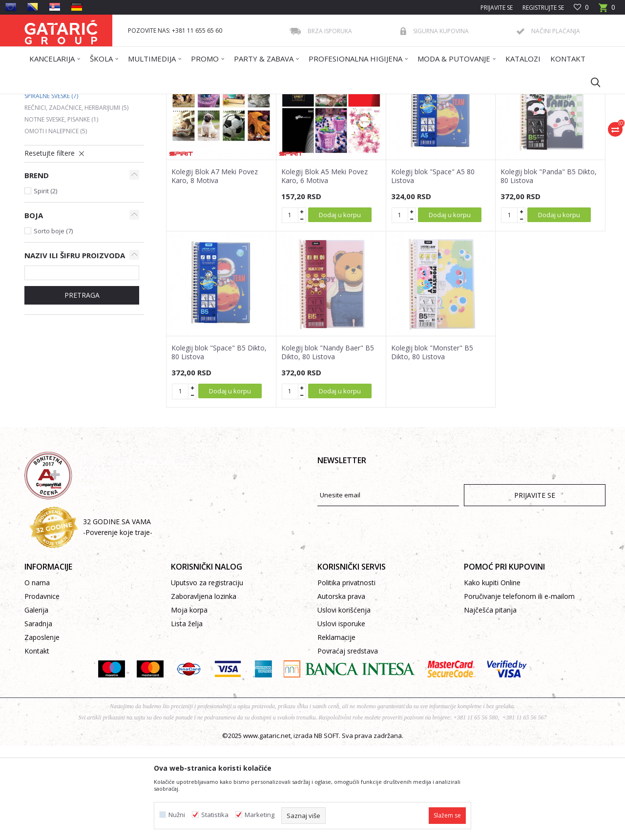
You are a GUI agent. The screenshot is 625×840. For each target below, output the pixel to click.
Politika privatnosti (346, 677)
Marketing (260, 815)
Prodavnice (42, 690)
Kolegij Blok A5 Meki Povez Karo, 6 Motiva (324, 270)
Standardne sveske (58, 167)
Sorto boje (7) (53, 325)
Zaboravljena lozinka (204, 690)
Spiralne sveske (51, 190)
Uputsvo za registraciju (207, 677)
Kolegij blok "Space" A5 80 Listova (433, 270)
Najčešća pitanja (490, 704)
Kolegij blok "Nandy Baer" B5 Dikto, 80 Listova (328, 447)
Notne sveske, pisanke (61, 214)
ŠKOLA (150, 100)
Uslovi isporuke (341, 718)
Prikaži (467, 135)
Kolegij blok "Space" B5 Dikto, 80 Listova (219, 447)
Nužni (177, 815)
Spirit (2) (45, 285)
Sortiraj (362, 135)
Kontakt (37, 745)
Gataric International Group (62, 100)
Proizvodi (121, 100)
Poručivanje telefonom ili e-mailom (519, 690)
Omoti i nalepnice (56, 225)
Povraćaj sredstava (348, 745)
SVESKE (175, 100)
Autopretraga (317, 135)
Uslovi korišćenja (344, 704)
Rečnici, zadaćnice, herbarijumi (76, 202)
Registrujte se (543, 8)
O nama (37, 677)
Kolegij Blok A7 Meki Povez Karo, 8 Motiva (215, 270)
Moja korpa (189, 704)
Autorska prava (341, 690)
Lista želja (187, 718)
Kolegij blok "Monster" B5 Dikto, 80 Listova (432, 447)
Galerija (36, 704)
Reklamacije (336, 731)
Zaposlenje (42, 731)
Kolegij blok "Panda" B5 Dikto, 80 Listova (549, 270)
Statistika (215, 815)
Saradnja (38, 718)
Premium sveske (53, 178)
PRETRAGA (82, 389)
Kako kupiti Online (492, 677)
